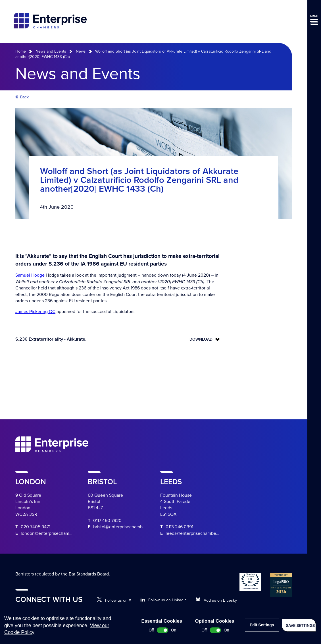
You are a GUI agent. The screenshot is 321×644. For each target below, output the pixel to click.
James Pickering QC (35, 312)
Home (21, 51)
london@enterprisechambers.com (54, 533)
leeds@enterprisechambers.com (197, 533)
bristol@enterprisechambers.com (126, 527)
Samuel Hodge (30, 275)
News (81, 51)
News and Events (51, 51)
